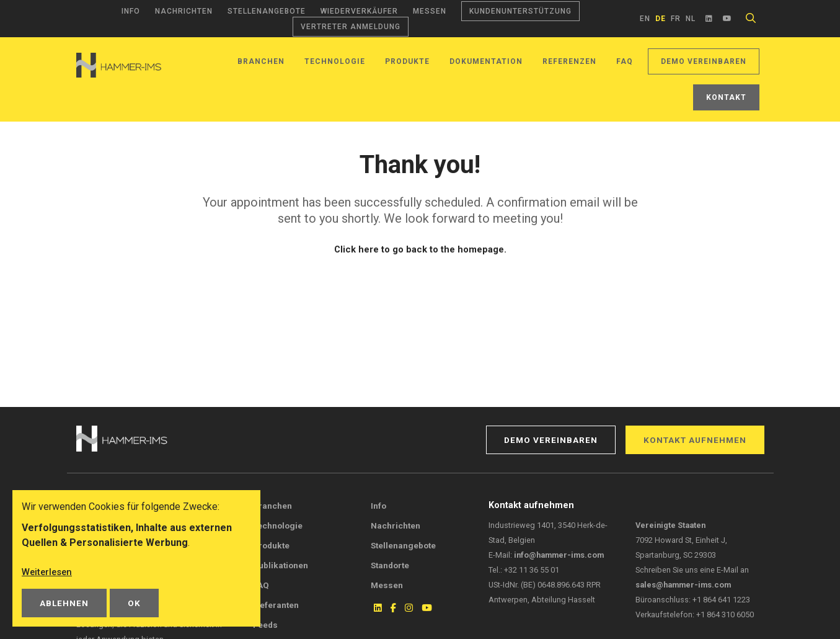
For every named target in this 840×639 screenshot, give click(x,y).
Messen (430, 11)
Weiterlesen (49, 572)
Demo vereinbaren (704, 61)
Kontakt (726, 97)
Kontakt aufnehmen (695, 440)
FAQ (625, 61)
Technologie (335, 61)
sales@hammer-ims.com (683, 585)
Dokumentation (486, 61)
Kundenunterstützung (520, 11)
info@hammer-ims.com (559, 555)
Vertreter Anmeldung (351, 27)
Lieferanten (276, 605)
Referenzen (569, 61)
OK (134, 603)
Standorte (390, 565)
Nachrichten (184, 11)
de (661, 19)
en (645, 19)
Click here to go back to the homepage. (420, 249)
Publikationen (281, 565)
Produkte (407, 61)
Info (131, 11)
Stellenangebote (267, 11)
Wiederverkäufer (359, 11)
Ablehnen (64, 603)
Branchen (261, 61)
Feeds (265, 625)
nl (691, 19)
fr (676, 19)
